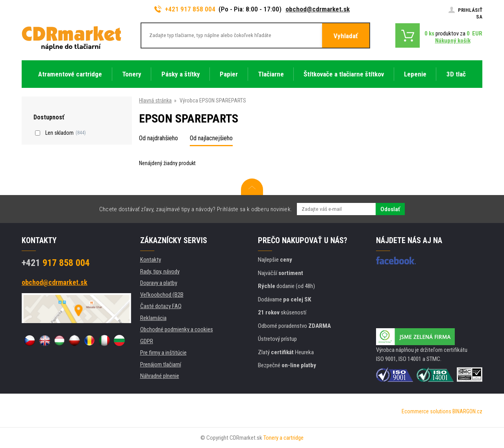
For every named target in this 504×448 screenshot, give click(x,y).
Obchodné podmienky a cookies (177, 329)
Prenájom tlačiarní (161, 364)
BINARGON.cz (467, 411)
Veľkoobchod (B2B (162, 295)
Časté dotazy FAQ (161, 306)
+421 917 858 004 (185, 9)
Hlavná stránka (155, 100)
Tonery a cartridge (283, 438)
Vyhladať (346, 36)
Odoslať (390, 209)
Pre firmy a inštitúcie (163, 353)
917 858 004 (56, 263)
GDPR (147, 341)
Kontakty (151, 260)
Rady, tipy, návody (160, 271)
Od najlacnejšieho (211, 138)
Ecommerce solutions (426, 411)
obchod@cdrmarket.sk (318, 9)
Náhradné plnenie (160, 376)
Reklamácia (153, 318)
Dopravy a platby (159, 283)
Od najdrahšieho (158, 138)
